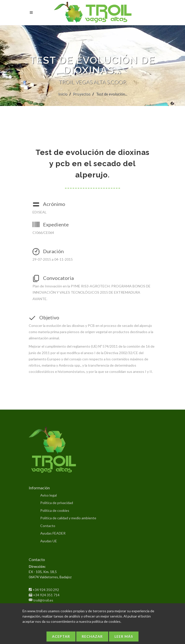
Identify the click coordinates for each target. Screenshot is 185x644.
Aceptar (61, 636)
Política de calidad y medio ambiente (68, 518)
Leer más (124, 636)
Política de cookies (55, 510)
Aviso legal (48, 495)
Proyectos (81, 94)
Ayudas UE (49, 541)
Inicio (63, 94)
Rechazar (92, 636)
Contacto (48, 526)
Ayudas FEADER (53, 533)
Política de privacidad (57, 503)
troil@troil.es (43, 600)
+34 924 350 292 (46, 590)
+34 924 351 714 (46, 595)
